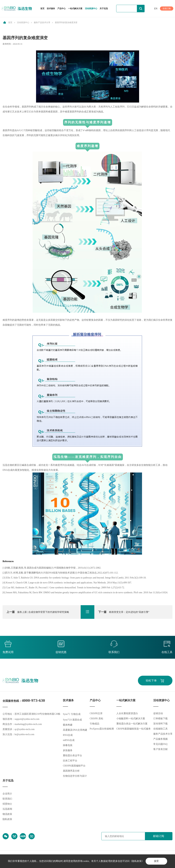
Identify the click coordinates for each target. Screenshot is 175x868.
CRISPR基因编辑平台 (74, 766)
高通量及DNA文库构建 (75, 730)
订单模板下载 (160, 719)
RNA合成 (68, 735)
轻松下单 (151, 681)
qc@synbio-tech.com (25, 729)
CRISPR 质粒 (96, 719)
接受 (156, 861)
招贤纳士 (7, 804)
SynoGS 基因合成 (72, 720)
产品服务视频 (160, 739)
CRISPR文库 (96, 714)
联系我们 (7, 799)
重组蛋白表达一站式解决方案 (132, 724)
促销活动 (158, 714)
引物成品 (94, 724)
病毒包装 (68, 745)
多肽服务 (68, 751)
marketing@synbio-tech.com (28, 724)
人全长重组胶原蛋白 (127, 714)
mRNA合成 (69, 740)
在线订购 (167, 9)
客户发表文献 (160, 749)
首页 (42, 9)
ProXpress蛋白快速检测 (102, 729)
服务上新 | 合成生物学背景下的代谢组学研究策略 (38, 612)
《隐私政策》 (137, 861)
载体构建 (68, 725)
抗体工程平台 (70, 761)
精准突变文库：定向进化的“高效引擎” (124, 612)
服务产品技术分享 (42, 23)
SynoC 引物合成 (72, 714)
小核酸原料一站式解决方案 (131, 719)
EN (156, 9)
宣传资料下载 (160, 724)
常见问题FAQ (160, 744)
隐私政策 (7, 819)
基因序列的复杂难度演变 (66, 23)
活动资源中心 (91, 9)
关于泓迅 (104, 9)
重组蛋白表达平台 (72, 756)
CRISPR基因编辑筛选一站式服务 (134, 729)
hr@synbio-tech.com (25, 735)
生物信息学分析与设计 (75, 776)
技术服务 (51, 9)
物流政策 (7, 814)
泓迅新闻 (7, 809)
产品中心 (62, 9)
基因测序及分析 (71, 771)
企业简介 (7, 794)
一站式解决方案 (75, 9)
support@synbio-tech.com (27, 719)
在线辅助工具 (160, 729)
